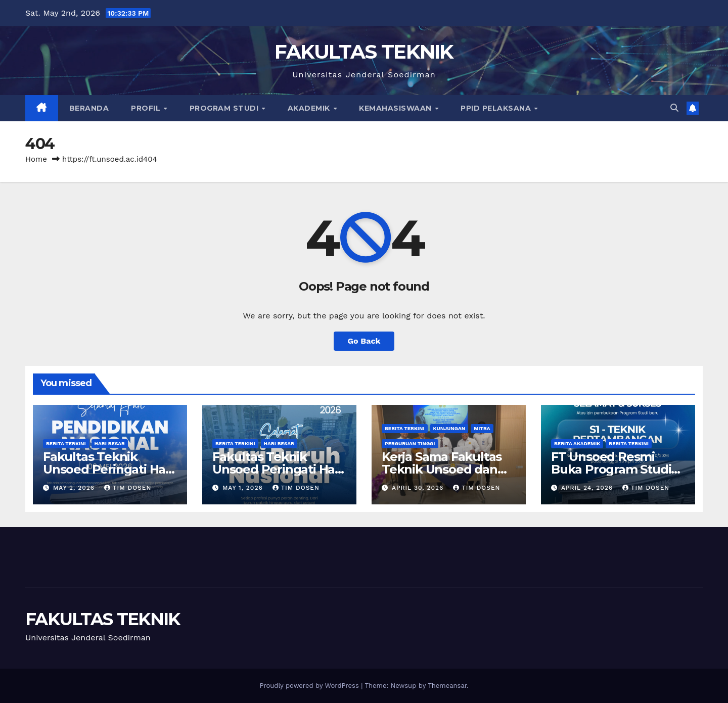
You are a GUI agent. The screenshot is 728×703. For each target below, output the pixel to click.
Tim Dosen (128, 488)
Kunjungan (449, 428)
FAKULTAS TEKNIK (364, 52)
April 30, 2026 (419, 488)
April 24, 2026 (588, 488)
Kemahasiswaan (396, 108)
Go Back (364, 341)
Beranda (89, 108)
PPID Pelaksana (497, 108)
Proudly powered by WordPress (310, 686)
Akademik (310, 108)
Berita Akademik (577, 443)
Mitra (482, 428)
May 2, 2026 (75, 488)
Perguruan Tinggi (410, 443)
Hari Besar (110, 443)
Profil (147, 108)
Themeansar (447, 686)
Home (36, 159)
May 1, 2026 (244, 488)
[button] (674, 108)
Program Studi (225, 108)
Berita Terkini (66, 443)
